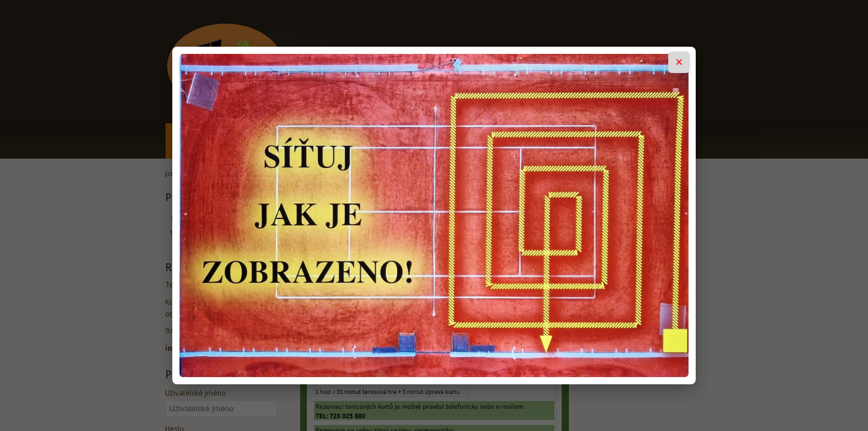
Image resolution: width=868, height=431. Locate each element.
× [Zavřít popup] (679, 62)
